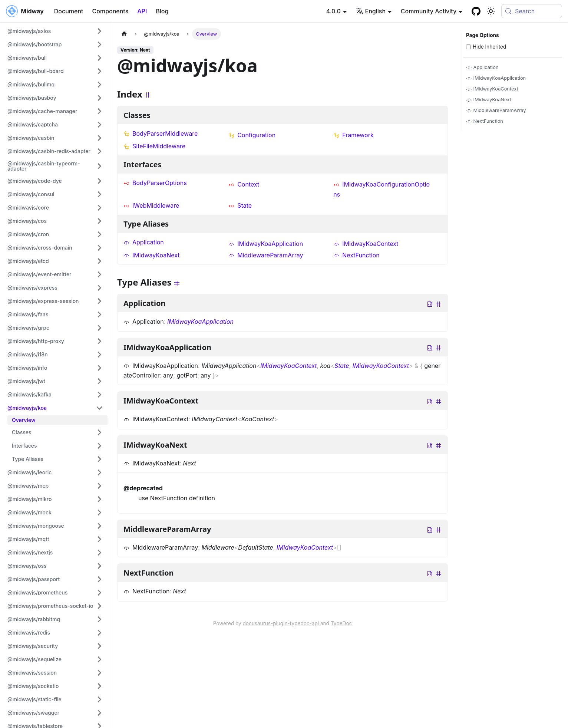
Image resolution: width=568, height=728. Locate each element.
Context (244, 184)
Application (144, 242)
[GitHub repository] (476, 11)
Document (69, 11)
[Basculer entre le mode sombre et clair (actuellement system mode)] (491, 11)
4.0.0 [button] (333, 11)
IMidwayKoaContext (366, 244)
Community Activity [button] (429, 11)
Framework (354, 135)
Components (110, 11)
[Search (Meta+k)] (532, 11)
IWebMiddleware (151, 205)
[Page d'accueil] (124, 34)
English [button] (371, 11)
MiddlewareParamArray (266, 255)
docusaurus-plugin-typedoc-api (281, 623)
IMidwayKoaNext (152, 255)
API (142, 11)
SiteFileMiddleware (154, 146)
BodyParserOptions (155, 183)
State (240, 205)
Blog (162, 11)
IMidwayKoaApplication (266, 244)
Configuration (252, 135)
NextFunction (356, 255)
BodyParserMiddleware (161, 134)
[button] (55, 31)
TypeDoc (341, 623)
